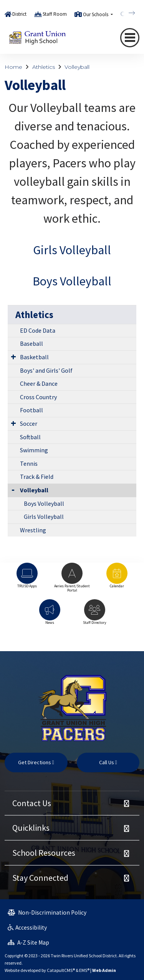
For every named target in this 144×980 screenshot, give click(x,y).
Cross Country (38, 397)
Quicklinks (31, 828)
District (19, 14)
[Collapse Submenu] (13, 489)
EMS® (84, 970)
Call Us (108, 762)
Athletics (44, 67)
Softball (30, 437)
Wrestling (33, 530)
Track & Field (37, 477)
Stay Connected (40, 878)
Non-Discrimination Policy (47, 912)
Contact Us (32, 803)
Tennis (29, 463)
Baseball (31, 343)
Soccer (29, 423)
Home (13, 67)
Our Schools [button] (96, 14)
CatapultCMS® (61, 970)
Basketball (34, 357)
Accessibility (27, 927)
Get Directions (36, 762)
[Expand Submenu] (13, 357)
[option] (27, 579)
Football (31, 410)
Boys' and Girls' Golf (46, 370)
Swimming (34, 450)
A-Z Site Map (28, 942)
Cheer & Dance (39, 383)
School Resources (44, 853)
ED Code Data (38, 330)
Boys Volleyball (72, 281)
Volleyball (77, 67)
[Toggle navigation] (130, 38)
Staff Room (55, 14)
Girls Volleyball (72, 250)
